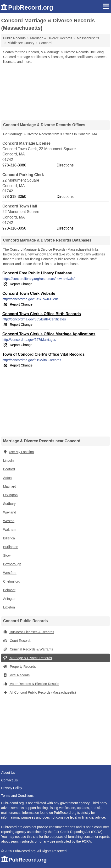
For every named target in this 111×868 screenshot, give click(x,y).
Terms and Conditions (17, 796)
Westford (10, 573)
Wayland (10, 512)
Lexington (10, 495)
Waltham (10, 530)
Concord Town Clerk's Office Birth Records (42, 314)
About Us (8, 773)
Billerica (9, 538)
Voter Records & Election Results (31, 684)
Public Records (14, 38)
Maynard (10, 486)
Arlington (10, 599)
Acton (7, 478)
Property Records (19, 667)
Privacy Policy (12, 788)
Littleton (9, 607)
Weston (9, 521)
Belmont (9, 590)
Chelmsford (12, 581)
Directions (65, 165)
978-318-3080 (14, 165)
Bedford (9, 469)
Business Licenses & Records (29, 632)
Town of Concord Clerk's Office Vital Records (44, 354)
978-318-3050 (14, 197)
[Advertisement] (55, 90)
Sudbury (9, 504)
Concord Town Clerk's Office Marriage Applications (49, 334)
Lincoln (8, 461)
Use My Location (18, 452)
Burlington (11, 547)
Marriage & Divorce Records (28, 658)
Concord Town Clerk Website (29, 293)
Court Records (17, 641)
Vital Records (16, 675)
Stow (7, 555)
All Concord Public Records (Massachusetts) (39, 692)
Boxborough (12, 564)
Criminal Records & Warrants (28, 649)
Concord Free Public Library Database (37, 273)
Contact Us (9, 780)
